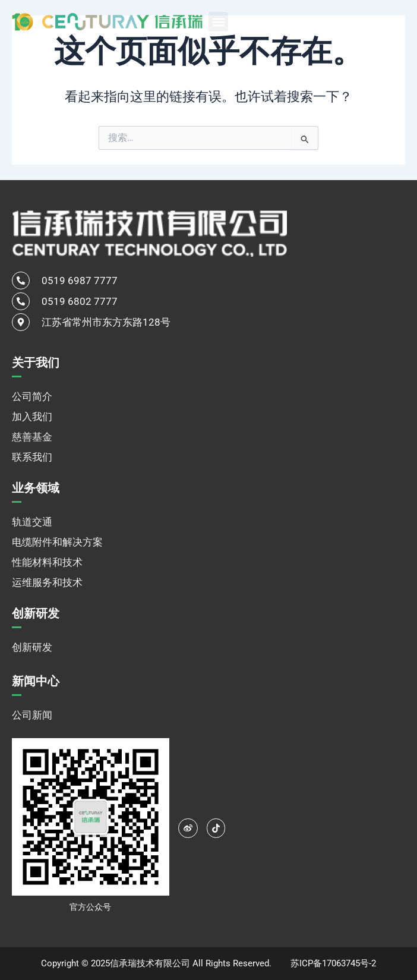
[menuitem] (375, 21)
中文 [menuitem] (362, 22)
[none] (375, 21)
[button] (218, 22)
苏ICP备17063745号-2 (333, 963)
